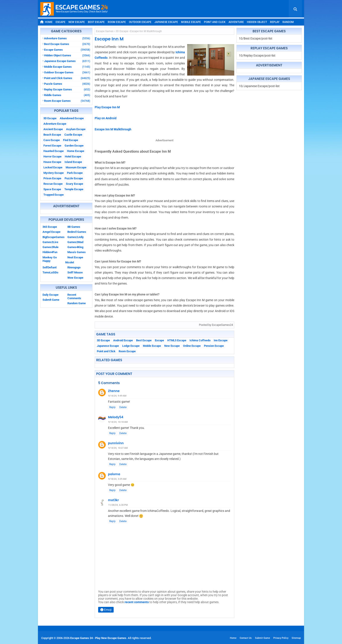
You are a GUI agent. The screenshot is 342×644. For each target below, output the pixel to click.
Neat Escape (75, 257)
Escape (61, 22)
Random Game (77, 303)
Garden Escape (74, 146)
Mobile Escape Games (67, 67)
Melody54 (116, 417)
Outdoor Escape (140, 22)
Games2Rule (50, 247)
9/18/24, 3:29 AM (117, 479)
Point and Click (215, 22)
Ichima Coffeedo (200, 340)
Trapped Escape (54, 195)
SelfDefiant (50, 267)
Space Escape (52, 189)
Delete (123, 407)
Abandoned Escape (72, 118)
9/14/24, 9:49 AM (117, 396)
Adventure (236, 22)
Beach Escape (52, 135)
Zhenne (114, 391)
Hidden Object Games (67, 55)
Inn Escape (221, 340)
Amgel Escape (51, 232)
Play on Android (106, 118)
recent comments (137, 602)
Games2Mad (75, 242)
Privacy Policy (281, 638)
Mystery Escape (54, 173)
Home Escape (76, 151)
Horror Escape (52, 156)
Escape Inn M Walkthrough (113, 129)
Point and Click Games (67, 78)
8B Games (74, 227)
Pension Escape (214, 346)
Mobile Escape (191, 22)
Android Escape (123, 340)
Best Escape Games (67, 44)
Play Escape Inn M (107, 107)
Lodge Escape (131, 346)
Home (46, 22)
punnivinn (116, 443)
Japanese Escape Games (67, 61)
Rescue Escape (53, 184)
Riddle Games (67, 95)
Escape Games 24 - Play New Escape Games (98, 638)
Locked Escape (53, 167)
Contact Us (246, 638)
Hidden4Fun (50, 252)
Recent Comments (74, 296)
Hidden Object (257, 22)
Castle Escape (73, 135)
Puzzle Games (67, 84)
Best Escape (96, 22)
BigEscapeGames (54, 237)
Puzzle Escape (74, 178)
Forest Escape (52, 146)
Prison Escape (52, 178)
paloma (114, 474)
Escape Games (67, 50)
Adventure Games (67, 38)
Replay (275, 22)
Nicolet (70, 262)
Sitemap (296, 638)
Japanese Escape (166, 22)
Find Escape (71, 140)
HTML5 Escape (177, 340)
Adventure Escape (55, 124)
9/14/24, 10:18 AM (118, 422)
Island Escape (73, 162)
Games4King (75, 247)
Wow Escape (75, 278)
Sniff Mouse (75, 272)
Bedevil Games (77, 232)
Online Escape (192, 346)
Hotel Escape (73, 156)
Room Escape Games (67, 101)
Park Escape (75, 173)
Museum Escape (76, 167)
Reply (112, 407)
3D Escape (50, 118)
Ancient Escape (53, 129)
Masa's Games (77, 252)
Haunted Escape (54, 151)
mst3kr (113, 500)
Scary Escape (74, 184)
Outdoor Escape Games (67, 72)
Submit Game (51, 300)
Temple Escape (74, 189)
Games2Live (50, 242)
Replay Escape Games (67, 89)
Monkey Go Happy (50, 259)
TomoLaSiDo (50, 272)
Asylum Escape (76, 129)
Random (288, 22)
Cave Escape (52, 140)
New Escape (77, 22)
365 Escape (50, 227)
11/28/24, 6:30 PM (118, 505)
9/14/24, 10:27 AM (118, 448)
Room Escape (117, 22)
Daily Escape (50, 295)
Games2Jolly (76, 237)
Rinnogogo (74, 267)
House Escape (52, 162)
